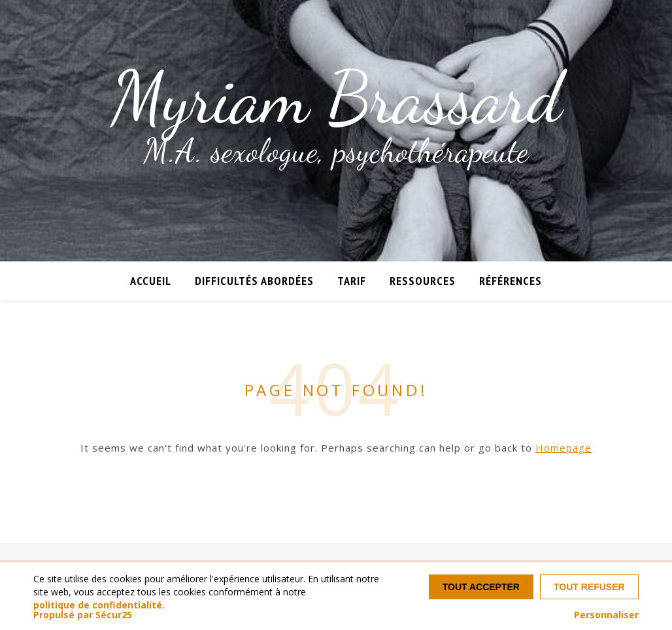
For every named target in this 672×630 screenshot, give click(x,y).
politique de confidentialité (98, 605)
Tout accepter (481, 587)
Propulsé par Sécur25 (83, 615)
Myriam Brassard (336, 98)
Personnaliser (606, 615)
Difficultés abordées (254, 281)
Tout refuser (589, 587)
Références (511, 281)
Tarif (352, 281)
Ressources (423, 281)
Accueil (151, 281)
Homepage (563, 448)
